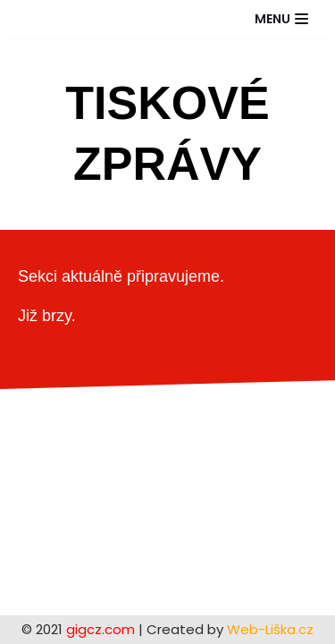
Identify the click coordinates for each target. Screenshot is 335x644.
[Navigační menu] (281, 19)
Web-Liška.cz (270, 629)
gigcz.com (99, 629)
